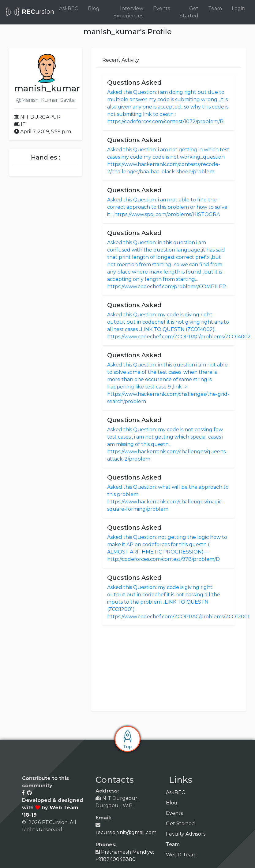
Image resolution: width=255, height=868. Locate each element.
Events (161, 8)
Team (215, 8)
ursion (30, 12)
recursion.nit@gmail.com (126, 832)
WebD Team (184, 855)
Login (238, 8)
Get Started (189, 12)
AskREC (69, 8)
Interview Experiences (128, 12)
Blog (94, 8)
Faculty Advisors (188, 834)
